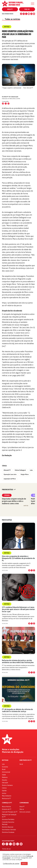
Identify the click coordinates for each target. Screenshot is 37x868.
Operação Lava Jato (10, 474)
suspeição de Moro (10, 479)
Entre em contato (25, 812)
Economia (5, 767)
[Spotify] (34, 14)
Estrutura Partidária (8, 819)
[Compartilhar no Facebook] (3, 104)
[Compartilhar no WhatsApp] (8, 104)
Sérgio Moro (25, 474)
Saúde (4, 775)
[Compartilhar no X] (32, 570)
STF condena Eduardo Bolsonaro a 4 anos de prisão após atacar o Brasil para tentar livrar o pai (18, 609)
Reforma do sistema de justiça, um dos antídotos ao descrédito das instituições (18, 661)
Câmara (7, 495)
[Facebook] (21, 14)
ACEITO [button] (24, 864)
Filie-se (27, 9)
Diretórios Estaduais (8, 832)
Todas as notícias (11, 19)
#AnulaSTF (7, 470)
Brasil (4, 769)
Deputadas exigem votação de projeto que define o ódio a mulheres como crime (14, 501)
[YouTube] (29, 14)
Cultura (4, 788)
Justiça (7, 553)
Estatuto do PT (7, 809)
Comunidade (24, 803)
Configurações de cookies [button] (11, 864)
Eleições (5, 780)
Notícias (5, 760)
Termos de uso (6, 849)
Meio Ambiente (7, 796)
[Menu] (33, 4)
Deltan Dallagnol (20, 470)
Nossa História (6, 807)
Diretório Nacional (8, 827)
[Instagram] (24, 14)
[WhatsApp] (31, 14)
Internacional (6, 772)
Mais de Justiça (7, 520)
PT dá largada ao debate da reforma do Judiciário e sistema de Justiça (17, 710)
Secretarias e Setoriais (9, 830)
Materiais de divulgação (13, 752)
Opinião (4, 791)
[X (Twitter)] (26, 14)
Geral (21, 764)
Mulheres (5, 777)
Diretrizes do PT (26, 760)
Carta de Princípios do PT (10, 812)
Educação (5, 783)
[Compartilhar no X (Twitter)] (6, 104)
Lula (31, 470)
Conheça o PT (7, 803)
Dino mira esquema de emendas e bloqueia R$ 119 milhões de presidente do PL (18, 558)
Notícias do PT (6, 799)
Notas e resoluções (11, 749)
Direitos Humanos (7, 785)
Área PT (10, 9)
